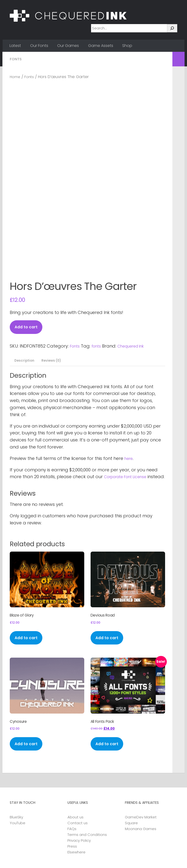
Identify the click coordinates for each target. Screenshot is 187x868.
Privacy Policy (79, 806)
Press (72, 812)
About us (75, 783)
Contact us (78, 789)
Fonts (16, 59)
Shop (127, 46)
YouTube (18, 789)
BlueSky (16, 783)
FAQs (72, 794)
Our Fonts (39, 46)
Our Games (68, 46)
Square (131, 789)
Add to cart (28, 275)
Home (16, 77)
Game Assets (101, 46)
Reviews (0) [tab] (55, 309)
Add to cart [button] (28, 598)
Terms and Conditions (87, 800)
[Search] (172, 28)
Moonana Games (141, 794)
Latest (15, 46)
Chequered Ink (137, 294)
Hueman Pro (67, 858)
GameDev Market (141, 783)
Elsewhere (76, 818)
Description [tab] (25, 309)
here (129, 407)
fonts (99, 294)
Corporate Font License (129, 426)
